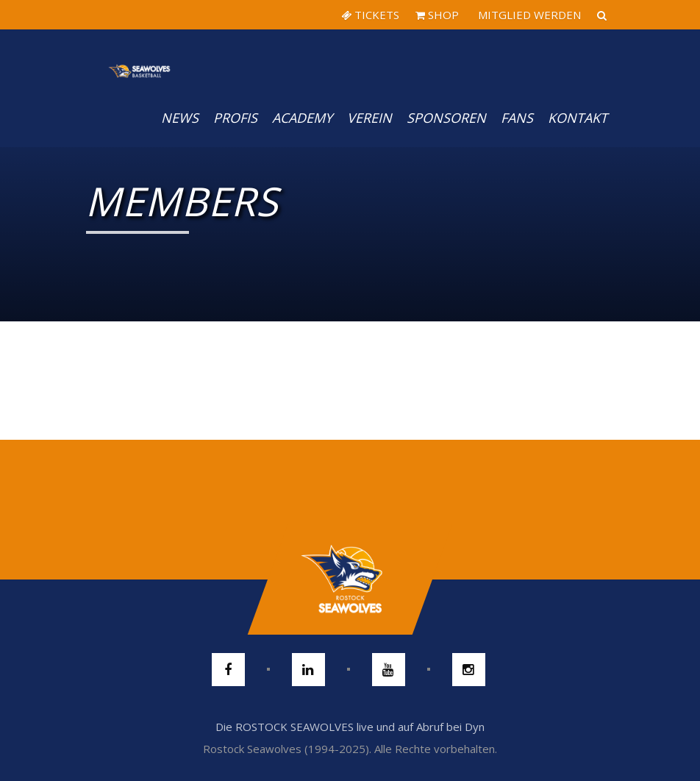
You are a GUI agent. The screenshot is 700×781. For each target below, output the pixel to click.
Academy (302, 118)
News (180, 118)
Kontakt (578, 118)
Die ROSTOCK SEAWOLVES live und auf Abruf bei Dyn (350, 727)
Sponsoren (446, 118)
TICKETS (370, 15)
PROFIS (235, 118)
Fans (517, 118)
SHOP (437, 15)
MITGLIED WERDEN (528, 15)
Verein (369, 118)
